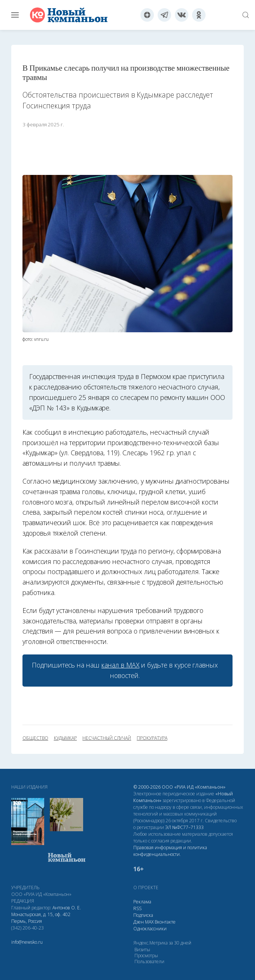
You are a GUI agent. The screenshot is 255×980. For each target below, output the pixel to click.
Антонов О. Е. (67, 908)
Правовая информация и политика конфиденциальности (170, 851)
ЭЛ (184, 827)
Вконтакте (165, 922)
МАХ (149, 922)
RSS (137, 908)
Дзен (139, 922)
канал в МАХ (120, 665)
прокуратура (152, 738)
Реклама (142, 902)
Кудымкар (66, 738)
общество (35, 738)
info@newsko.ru (27, 942)
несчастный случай (107, 738)
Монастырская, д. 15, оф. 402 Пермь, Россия (41, 918)
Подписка (143, 915)
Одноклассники (150, 929)
